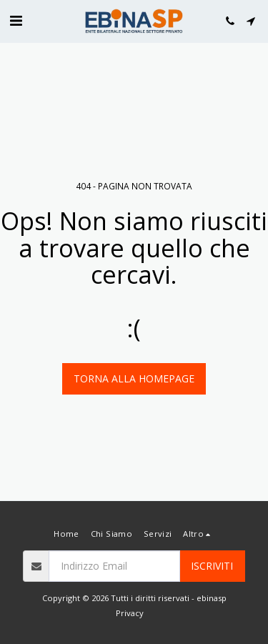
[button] (16, 20)
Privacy (130, 613)
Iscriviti (212, 566)
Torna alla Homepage (134, 378)
